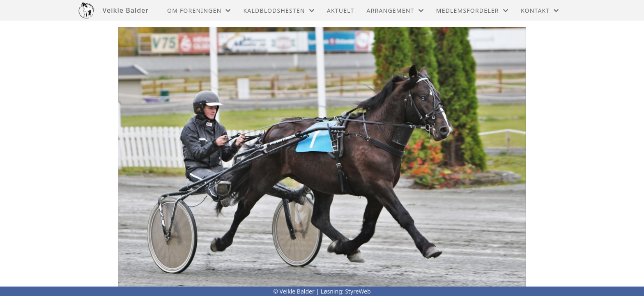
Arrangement (395, 10)
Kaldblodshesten (279, 10)
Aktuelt (341, 10)
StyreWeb (358, 291)
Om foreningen (199, 10)
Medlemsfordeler (472, 10)
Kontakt (540, 10)
